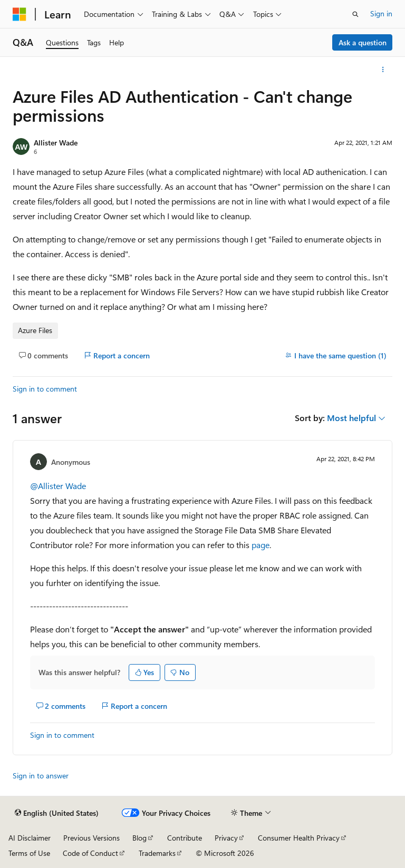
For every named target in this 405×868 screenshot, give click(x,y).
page (261, 545)
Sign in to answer (41, 776)
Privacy (226, 838)
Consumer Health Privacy (299, 838)
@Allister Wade (58, 486)
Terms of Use (29, 853)
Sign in (381, 13)
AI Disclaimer (30, 838)
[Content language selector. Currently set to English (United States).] (57, 813)
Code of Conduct (90, 853)
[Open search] (355, 14)
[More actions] (383, 70)
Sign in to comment (45, 389)
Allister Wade (56, 143)
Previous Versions (91, 838)
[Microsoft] (20, 14)
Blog (139, 838)
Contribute (185, 838)
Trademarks (157, 853)
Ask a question (363, 42)
